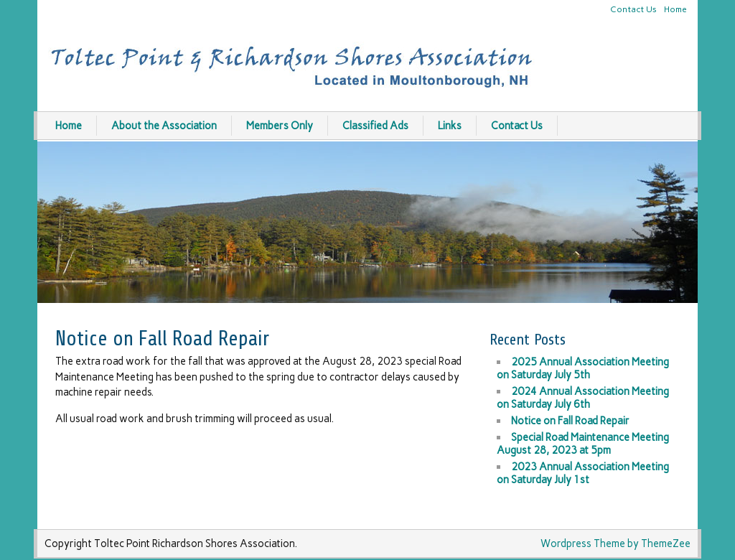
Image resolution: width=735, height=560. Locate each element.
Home (675, 9)
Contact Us (633, 9)
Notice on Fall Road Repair (570, 421)
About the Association (164, 126)
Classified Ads (375, 126)
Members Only (280, 126)
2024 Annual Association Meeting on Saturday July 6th (583, 398)
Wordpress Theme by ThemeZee (615, 543)
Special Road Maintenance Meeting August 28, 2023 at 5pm (583, 444)
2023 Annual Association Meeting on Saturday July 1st (583, 473)
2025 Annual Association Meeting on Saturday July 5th (583, 368)
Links (450, 126)
